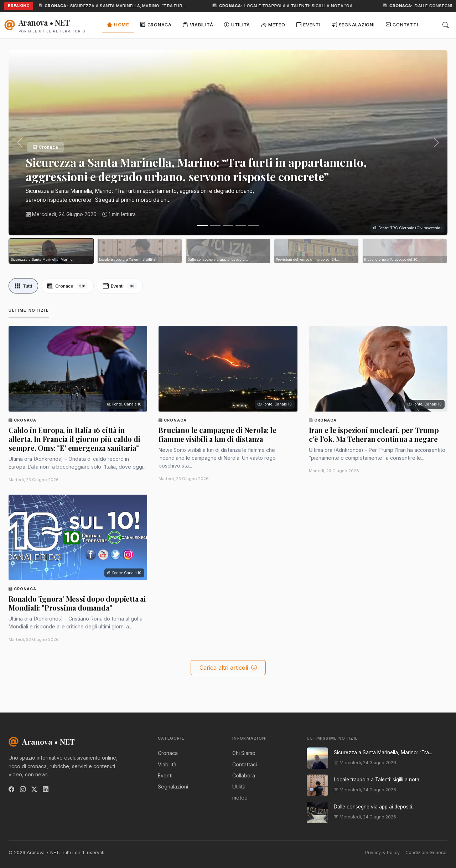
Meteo (273, 24)
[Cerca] (446, 25)
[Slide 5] (254, 226)
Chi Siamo (244, 753)
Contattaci (245, 764)
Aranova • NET (42, 741)
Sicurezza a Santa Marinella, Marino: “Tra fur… (134, 6)
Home (118, 24)
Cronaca (156, 24)
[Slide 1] (202, 226)
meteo (240, 798)
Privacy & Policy (382, 852)
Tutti (24, 295)
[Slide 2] (215, 226)
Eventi (309, 24)
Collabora (244, 775)
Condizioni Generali (426, 852)
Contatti (402, 24)
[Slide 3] (228, 226)
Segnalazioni (353, 24)
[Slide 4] (241, 226)
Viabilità (198, 24)
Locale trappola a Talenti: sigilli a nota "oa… (307, 6)
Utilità (237, 24)
